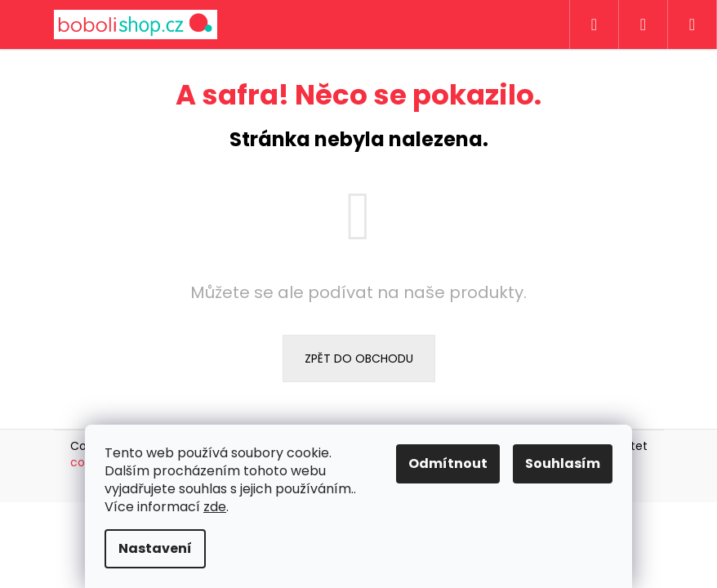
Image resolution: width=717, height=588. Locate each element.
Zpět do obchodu (359, 359)
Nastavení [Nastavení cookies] (155, 548)
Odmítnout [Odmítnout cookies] (448, 463)
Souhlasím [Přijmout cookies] (563, 463)
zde (215, 507)
